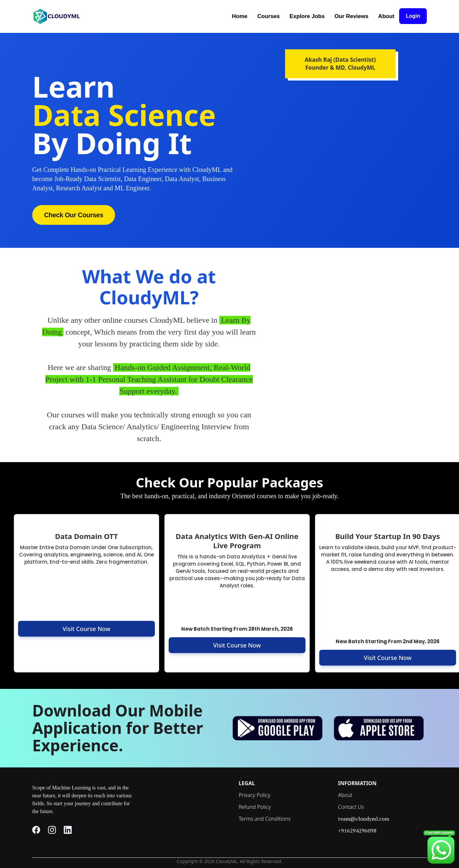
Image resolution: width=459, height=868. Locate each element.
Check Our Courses (74, 215)
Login (413, 16)
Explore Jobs (307, 16)
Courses (269, 16)
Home (240, 16)
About (386, 16)
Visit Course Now (86, 629)
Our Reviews (351, 16)
